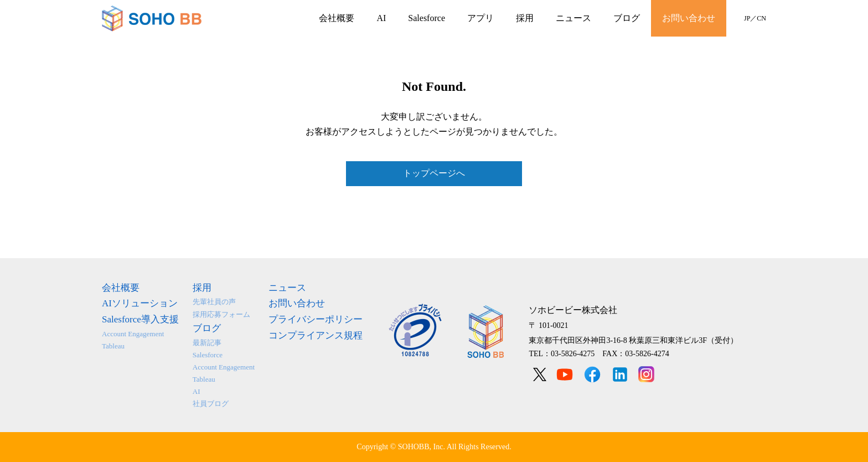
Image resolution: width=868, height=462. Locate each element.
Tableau (113, 346)
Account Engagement (133, 334)
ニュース (573, 18)
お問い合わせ (689, 18)
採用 (525, 18)
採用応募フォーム (221, 314)
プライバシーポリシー (316, 319)
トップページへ (434, 173)
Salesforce (427, 18)
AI (381, 18)
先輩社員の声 (214, 302)
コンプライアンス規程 (316, 335)
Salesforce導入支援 (140, 319)
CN (761, 18)
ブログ (627, 18)
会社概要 (337, 18)
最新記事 (207, 343)
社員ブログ (211, 404)
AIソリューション (140, 303)
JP (747, 18)
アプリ (480, 18)
